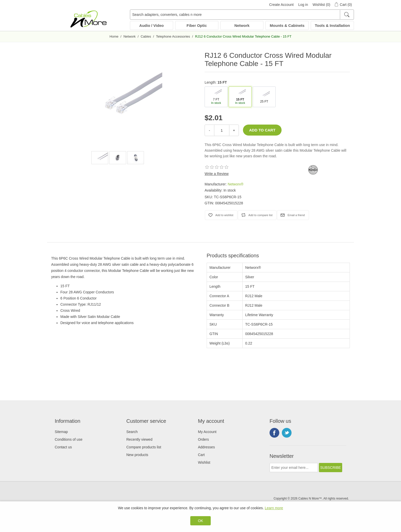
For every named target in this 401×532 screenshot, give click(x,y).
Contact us (63, 447)
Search (132, 432)
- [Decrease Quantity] (209, 130)
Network (242, 25)
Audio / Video (152, 25)
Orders (203, 439)
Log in (303, 5)
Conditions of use (69, 439)
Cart (201, 455)
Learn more (274, 508)
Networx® (236, 184)
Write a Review (217, 174)
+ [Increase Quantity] (234, 130)
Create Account (281, 5)
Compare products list (144, 447)
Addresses (206, 447)
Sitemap (61, 432)
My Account (207, 432)
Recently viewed (139, 439)
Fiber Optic (197, 25)
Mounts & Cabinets (287, 25)
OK (201, 521)
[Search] (347, 15)
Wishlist (204, 462)
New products (137, 455)
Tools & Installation (332, 25)
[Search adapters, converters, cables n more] (242, 15)
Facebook (274, 433)
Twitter (287, 433)
